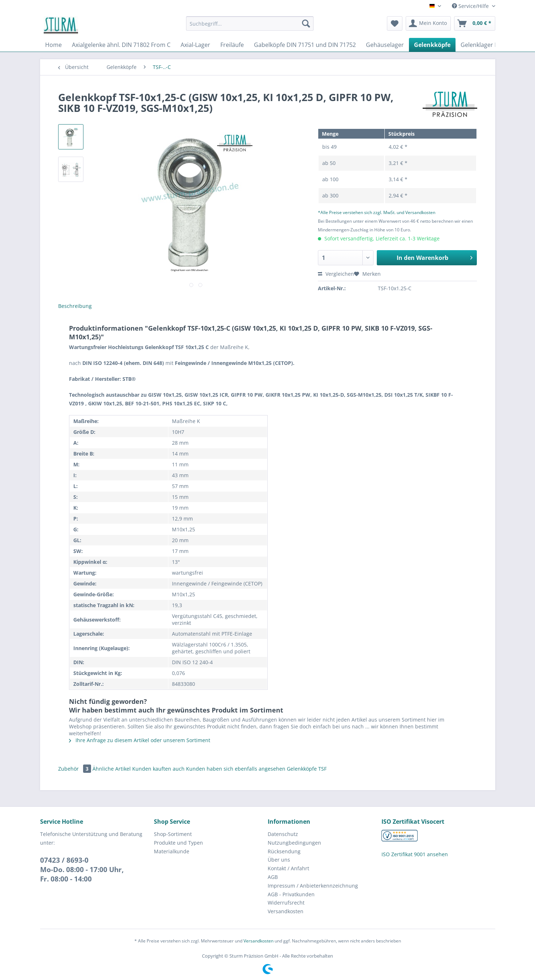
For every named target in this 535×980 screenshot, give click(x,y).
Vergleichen (336, 274)
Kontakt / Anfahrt (288, 868)
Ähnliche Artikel (112, 769)
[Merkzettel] (395, 23)
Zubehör (75, 769)
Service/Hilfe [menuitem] (471, 6)
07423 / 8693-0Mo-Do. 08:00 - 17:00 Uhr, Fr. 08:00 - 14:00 (82, 870)
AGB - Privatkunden (291, 894)
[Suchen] (306, 23)
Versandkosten (286, 911)
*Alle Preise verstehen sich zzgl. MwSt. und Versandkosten (377, 212)
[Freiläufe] (232, 45)
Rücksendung (284, 851)
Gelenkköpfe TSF (307, 769)
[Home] (53, 45)
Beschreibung (75, 306)
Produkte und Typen (178, 843)
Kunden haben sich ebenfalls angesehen (236, 769)
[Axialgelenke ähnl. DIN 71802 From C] (121, 45)
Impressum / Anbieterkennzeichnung (313, 886)
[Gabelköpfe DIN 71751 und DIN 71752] (305, 45)
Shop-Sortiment (173, 834)
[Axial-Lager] (195, 45)
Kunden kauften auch (158, 769)
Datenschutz (283, 834)
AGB (273, 877)
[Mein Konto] (428, 23)
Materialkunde (172, 851)
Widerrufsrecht (286, 903)
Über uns (279, 860)
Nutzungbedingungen (294, 843)
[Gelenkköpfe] (432, 45)
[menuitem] (250, 27)
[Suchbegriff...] (250, 23)
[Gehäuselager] (385, 45)
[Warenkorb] (475, 23)
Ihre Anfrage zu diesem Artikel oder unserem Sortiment (140, 740)
